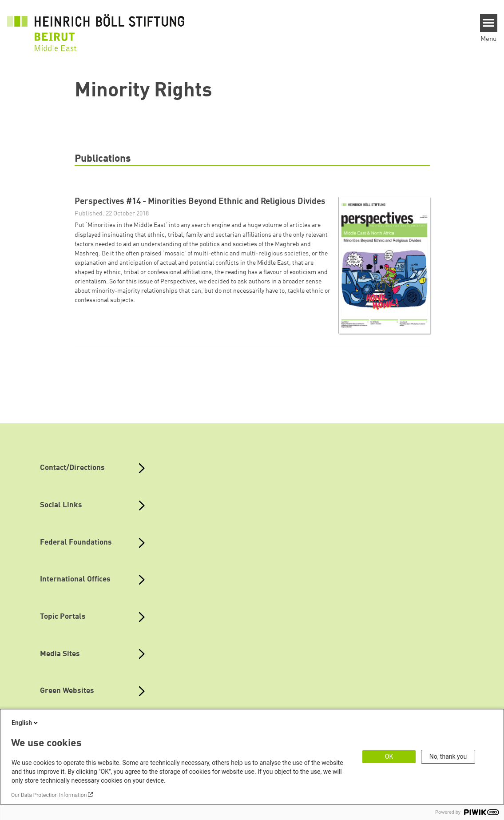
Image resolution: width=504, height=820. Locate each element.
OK (389, 756)
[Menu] (489, 23)
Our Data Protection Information (49, 795)
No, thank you (448, 756)
